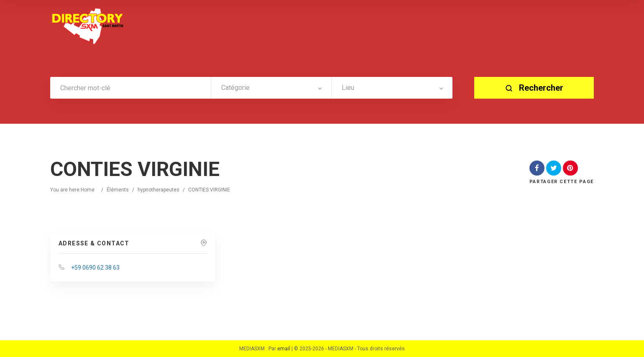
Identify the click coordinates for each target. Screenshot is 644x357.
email (284, 349)
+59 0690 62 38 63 (95, 268)
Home (88, 190)
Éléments (118, 190)
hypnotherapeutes (158, 190)
